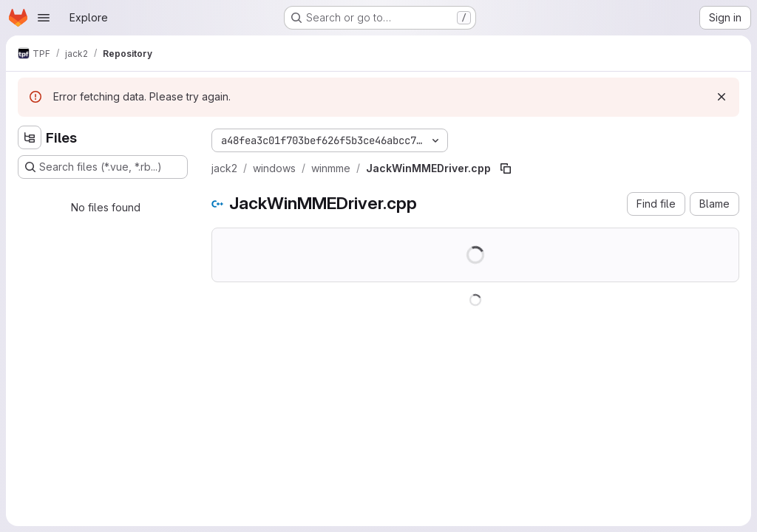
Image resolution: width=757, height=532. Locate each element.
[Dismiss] (722, 97)
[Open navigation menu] (44, 18)
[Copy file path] (506, 168)
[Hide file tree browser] (30, 137)
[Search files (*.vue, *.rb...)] (103, 167)
